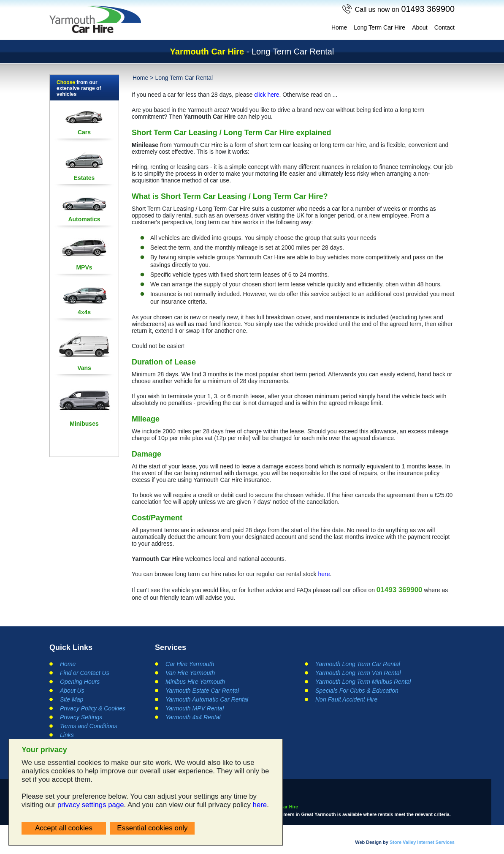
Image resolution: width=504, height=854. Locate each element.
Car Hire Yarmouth (190, 664)
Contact (444, 27)
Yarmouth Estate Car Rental (202, 691)
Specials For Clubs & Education (357, 691)
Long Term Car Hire (379, 27)
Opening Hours (80, 682)
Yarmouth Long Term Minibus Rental (363, 682)
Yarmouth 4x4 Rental (193, 717)
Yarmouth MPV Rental (195, 708)
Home (339, 27)
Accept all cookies (64, 828)
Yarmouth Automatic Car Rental (207, 699)
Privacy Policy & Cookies (93, 708)
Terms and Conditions (89, 726)
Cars (84, 132)
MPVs (84, 267)
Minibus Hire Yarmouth (195, 682)
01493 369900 (404, 9)
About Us (72, 691)
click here (267, 95)
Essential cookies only (152, 828)
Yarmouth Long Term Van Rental (358, 673)
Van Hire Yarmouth (190, 673)
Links (67, 735)
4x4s (84, 312)
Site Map (72, 699)
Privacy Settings (81, 717)
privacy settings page (91, 805)
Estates (84, 178)
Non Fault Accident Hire (346, 699)
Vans (84, 368)
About (420, 27)
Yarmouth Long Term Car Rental (358, 664)
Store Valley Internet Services (422, 842)
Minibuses (84, 424)
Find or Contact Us (85, 673)
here (260, 805)
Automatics (84, 219)
